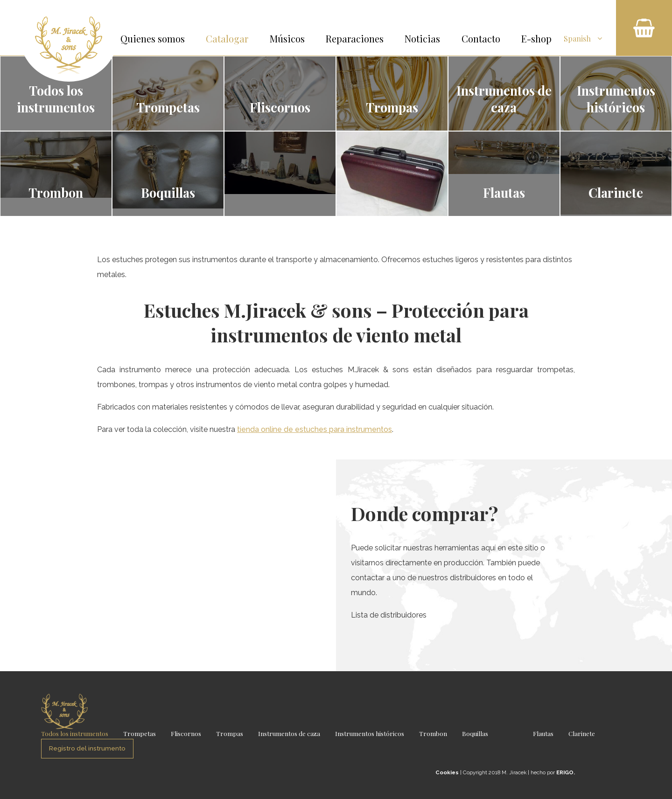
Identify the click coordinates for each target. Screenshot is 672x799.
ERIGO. (566, 772)
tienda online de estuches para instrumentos (315, 429)
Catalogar (227, 38)
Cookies (447, 772)
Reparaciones (355, 38)
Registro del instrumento (87, 748)
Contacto (481, 38)
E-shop (536, 38)
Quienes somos (153, 38)
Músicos (287, 38)
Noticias (422, 38)
